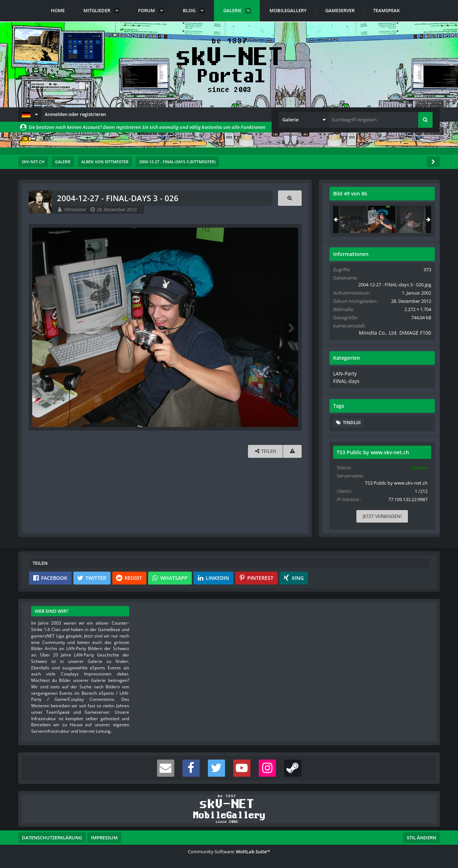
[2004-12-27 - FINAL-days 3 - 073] (353, 219)
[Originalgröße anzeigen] (288, 198)
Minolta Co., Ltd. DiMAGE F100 (393, 333)
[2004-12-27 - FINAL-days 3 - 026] (381, 219)
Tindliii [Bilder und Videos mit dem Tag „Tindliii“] (351, 421)
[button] (30, 115)
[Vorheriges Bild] (40, 327)
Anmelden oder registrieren (75, 114)
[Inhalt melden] (291, 450)
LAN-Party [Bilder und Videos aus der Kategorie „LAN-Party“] (343, 373)
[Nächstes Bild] (289, 327)
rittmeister (75, 209)
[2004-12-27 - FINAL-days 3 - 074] (409, 219)
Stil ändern (422, 836)
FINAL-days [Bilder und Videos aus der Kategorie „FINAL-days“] (345, 380)
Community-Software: (229, 850)
